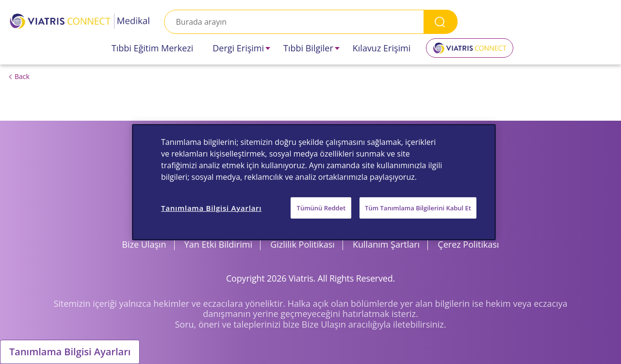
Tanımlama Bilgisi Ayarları (70, 352)
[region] (314, 182)
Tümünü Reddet (321, 207)
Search (441, 22)
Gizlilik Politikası (302, 244)
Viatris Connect (470, 51)
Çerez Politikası (468, 244)
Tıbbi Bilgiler (308, 48)
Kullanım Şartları (386, 244)
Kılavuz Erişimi (382, 48)
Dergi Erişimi (238, 48)
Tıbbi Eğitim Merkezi (153, 48)
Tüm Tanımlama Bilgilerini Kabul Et (418, 207)
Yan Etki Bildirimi (218, 244)
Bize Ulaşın (144, 244)
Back (22, 76)
